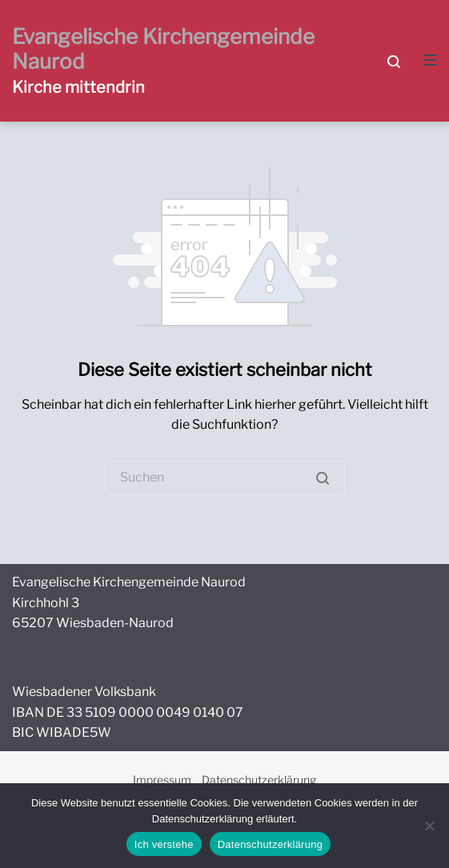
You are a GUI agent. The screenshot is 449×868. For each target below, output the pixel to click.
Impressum (162, 780)
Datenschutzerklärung (259, 780)
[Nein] (429, 826)
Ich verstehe (164, 844)
